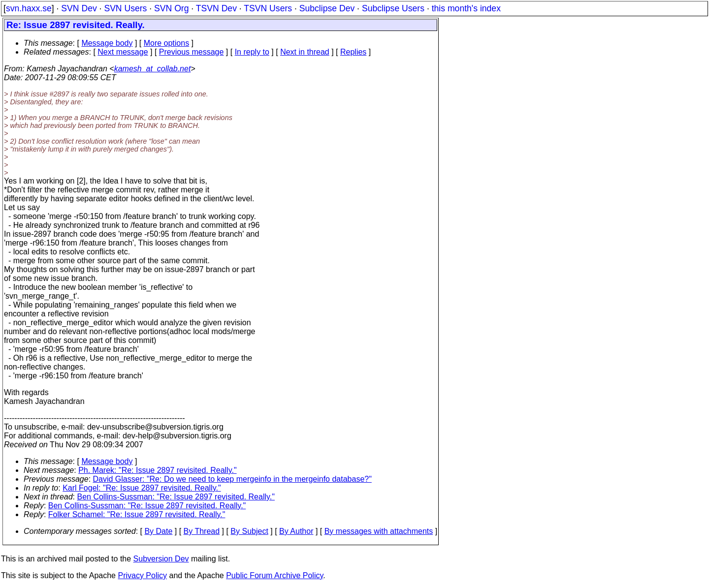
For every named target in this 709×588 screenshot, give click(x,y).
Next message (123, 52)
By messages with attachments (379, 531)
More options (167, 43)
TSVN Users (268, 8)
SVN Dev (79, 8)
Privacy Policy (142, 575)
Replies (353, 52)
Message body (107, 43)
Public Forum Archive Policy (274, 575)
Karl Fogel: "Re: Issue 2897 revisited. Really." (142, 488)
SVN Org (171, 8)
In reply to (252, 52)
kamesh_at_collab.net (153, 69)
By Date (158, 531)
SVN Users (125, 8)
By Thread (202, 531)
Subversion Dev (161, 559)
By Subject (249, 531)
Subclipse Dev (327, 8)
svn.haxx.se (29, 8)
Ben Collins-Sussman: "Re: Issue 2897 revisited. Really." (176, 497)
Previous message (192, 52)
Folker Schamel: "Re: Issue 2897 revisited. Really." (137, 514)
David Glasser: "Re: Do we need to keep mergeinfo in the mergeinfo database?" (232, 479)
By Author (296, 531)
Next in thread (305, 52)
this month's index (466, 8)
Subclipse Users (393, 8)
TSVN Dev (216, 8)
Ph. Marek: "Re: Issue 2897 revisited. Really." (157, 470)
